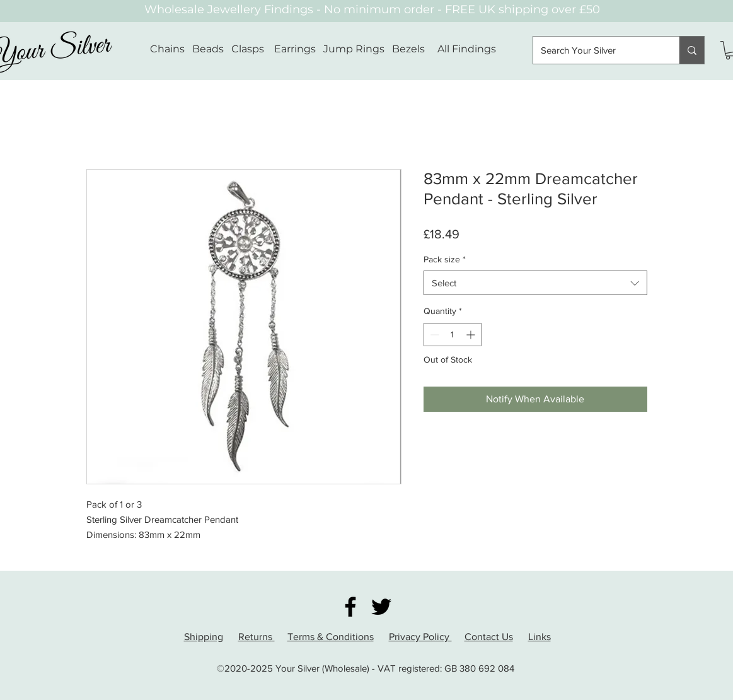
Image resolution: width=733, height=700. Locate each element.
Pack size (445, 259)
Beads (208, 49)
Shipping (204, 637)
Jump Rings (354, 49)
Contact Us (489, 637)
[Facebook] (350, 607)
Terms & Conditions (331, 637)
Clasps (248, 49)
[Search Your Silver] (597, 50)
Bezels (415, 49)
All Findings (467, 49)
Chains (167, 49)
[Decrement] (433, 335)
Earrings (295, 49)
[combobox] (535, 283)
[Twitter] (381, 607)
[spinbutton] (453, 335)
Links (540, 637)
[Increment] (472, 335)
